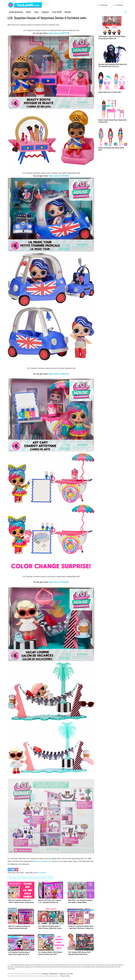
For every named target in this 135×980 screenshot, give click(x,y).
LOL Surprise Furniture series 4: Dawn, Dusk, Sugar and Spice (19, 953)
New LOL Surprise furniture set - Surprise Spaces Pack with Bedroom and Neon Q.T (19, 927)
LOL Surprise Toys (107, 965)
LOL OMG (93, 965)
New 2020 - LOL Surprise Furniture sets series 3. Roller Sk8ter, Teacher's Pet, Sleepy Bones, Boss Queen (80, 901)
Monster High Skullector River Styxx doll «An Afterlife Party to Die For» (112, 65)
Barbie (12, 965)
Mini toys (115, 965)
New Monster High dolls (94, 967)
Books (68, 12)
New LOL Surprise (41, 877)
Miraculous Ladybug (13, 967)
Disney (32, 965)
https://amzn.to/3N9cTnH (59, 374)
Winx (113, 967)
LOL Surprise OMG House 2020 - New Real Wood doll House (80, 953)
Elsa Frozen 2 (68, 965)
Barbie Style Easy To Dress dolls (110, 92)
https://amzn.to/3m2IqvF (59, 176)
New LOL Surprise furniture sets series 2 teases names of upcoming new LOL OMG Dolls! (21, 901)
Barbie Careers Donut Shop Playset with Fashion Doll (112, 121)
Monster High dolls (50, 967)
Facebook (119, 5)
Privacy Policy (65, 976)
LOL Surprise (13, 877)
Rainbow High (105, 967)
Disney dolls (37, 965)
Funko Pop (80, 965)
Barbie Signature (26, 965)
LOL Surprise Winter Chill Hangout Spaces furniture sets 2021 (50, 953)
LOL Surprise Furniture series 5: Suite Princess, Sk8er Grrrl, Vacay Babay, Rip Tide (50, 927)
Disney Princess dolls (55, 965)
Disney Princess (45, 965)
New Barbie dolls (68, 967)
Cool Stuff (57, 12)
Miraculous (120, 965)
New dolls (75, 967)
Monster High (41, 967)
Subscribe (104, 5)
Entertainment (16, 12)
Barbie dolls (18, 965)
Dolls (28, 12)
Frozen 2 (74, 965)
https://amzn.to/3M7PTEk (59, 33)
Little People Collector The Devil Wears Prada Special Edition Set (112, 38)
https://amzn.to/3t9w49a (59, 582)
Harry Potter (87, 965)
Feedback (45, 974)
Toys (36, 12)
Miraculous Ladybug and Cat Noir (28, 967)
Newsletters (54, 974)
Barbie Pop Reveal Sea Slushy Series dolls (111, 149)
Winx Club (118, 967)
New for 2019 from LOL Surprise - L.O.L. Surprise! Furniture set (50, 901)
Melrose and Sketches (43, 861)
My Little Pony (59, 967)
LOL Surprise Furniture (26, 877)
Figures (45, 12)
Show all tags (11, 969)
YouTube (70, 974)
